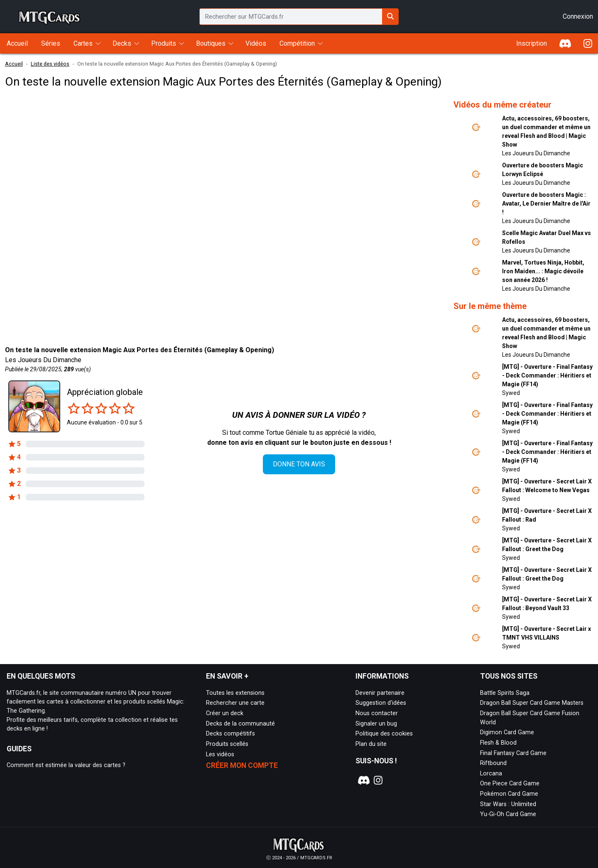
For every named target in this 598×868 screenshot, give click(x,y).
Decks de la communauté (240, 724)
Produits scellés (227, 744)
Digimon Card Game (507, 732)
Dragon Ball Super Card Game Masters (532, 703)
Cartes (83, 43)
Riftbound (493, 763)
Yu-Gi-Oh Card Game (508, 814)
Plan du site (371, 744)
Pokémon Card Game (509, 794)
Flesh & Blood (498, 743)
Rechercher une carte (235, 703)
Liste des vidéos (50, 64)
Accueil (14, 64)
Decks (122, 43)
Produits (164, 43)
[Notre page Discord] (363, 780)
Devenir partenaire (380, 693)
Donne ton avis (299, 464)
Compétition (297, 43)
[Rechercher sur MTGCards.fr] (390, 17)
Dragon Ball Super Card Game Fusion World (530, 718)
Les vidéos (220, 754)
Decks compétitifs (230, 734)
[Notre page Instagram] (378, 780)
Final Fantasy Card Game (513, 753)
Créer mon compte (242, 765)
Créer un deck (225, 713)
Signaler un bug (376, 724)
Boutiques (211, 43)
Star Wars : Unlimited (508, 804)
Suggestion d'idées (381, 703)
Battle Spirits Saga (505, 693)
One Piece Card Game (510, 783)
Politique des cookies (384, 734)
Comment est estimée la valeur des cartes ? (66, 765)
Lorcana (491, 774)
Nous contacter (377, 713)
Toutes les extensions (235, 693)
